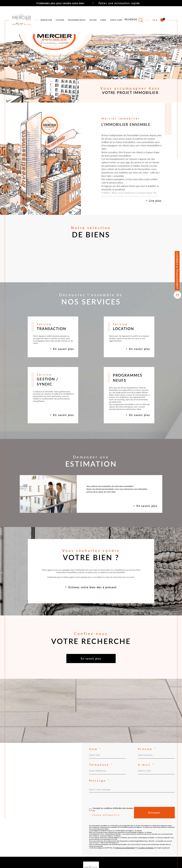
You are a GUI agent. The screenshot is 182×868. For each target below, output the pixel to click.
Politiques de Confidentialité (125, 848)
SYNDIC (103, 20)
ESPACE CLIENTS (117, 20)
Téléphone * (101, 765)
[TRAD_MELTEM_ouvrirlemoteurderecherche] (134, 20)
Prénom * (147, 749)
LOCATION (60, 20)
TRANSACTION (46, 20)
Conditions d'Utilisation (146, 848)
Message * (99, 781)
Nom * (95, 749)
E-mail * (146, 765)
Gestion (93, 20)
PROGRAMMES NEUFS (77, 20)
